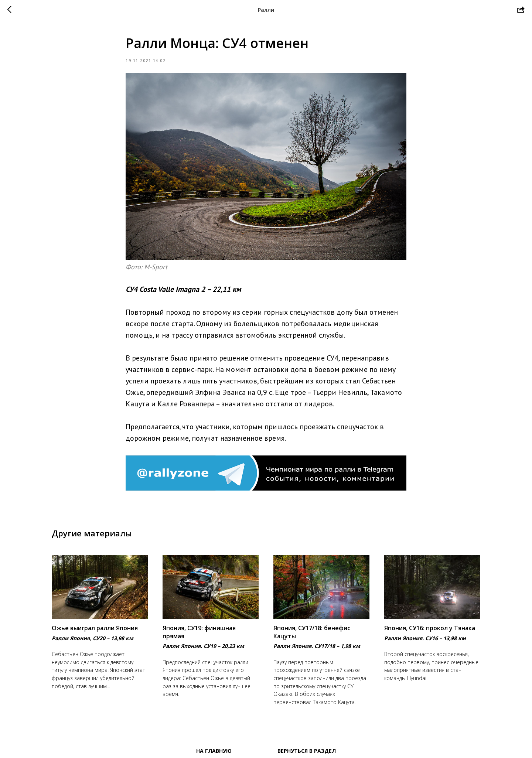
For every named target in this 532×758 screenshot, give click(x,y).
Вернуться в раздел (307, 751)
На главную (214, 751)
